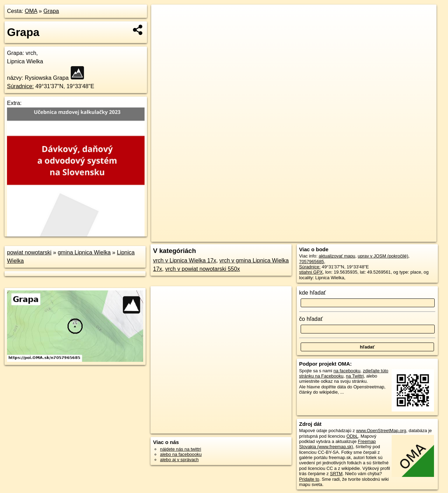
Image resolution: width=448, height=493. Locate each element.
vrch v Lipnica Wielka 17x (185, 260)
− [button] (163, 27)
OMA (31, 11)
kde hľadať (313, 293)
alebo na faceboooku (181, 454)
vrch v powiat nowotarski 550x (202, 269)
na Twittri (355, 376)
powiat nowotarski (29, 252)
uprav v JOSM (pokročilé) (383, 256)
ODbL (352, 436)
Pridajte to (309, 479)
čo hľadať (311, 319)
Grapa (51, 11)
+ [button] (163, 16)
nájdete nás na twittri (180, 449)
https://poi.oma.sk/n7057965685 (405, 237)
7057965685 (312, 262)
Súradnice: (20, 86)
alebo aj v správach (179, 460)
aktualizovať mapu (337, 256)
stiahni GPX (311, 272)
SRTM (336, 474)
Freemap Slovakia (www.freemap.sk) (338, 444)
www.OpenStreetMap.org (381, 431)
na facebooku (347, 371)
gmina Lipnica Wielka (84, 252)
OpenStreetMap (316, 237)
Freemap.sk (352, 237)
